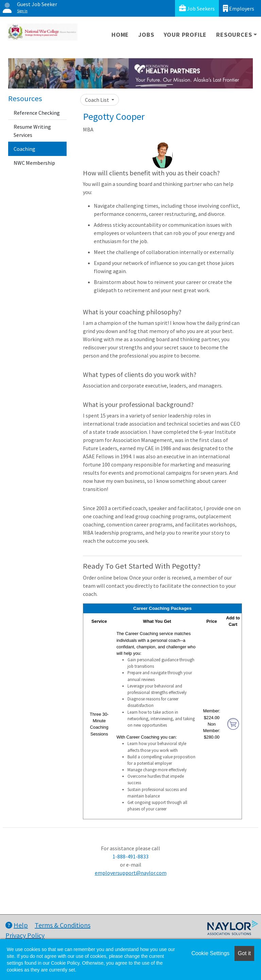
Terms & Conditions (63, 925)
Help (17, 925)
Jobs (146, 35)
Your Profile (185, 35)
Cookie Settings (210, 953)
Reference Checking (37, 113)
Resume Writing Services (32, 131)
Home (120, 35)
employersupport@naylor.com (131, 873)
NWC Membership (34, 163)
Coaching (24, 149)
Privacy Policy (25, 935)
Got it (244, 953)
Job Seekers (197, 8)
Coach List (98, 100)
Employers (239, 8)
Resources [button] (234, 35)
